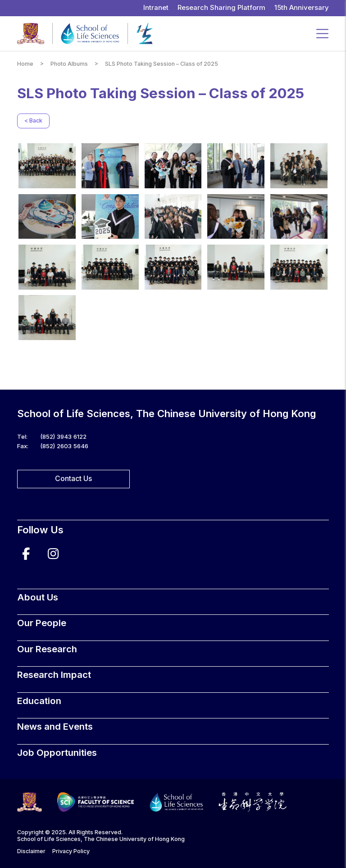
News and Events (55, 726)
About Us (38, 597)
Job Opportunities (57, 752)
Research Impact (54, 675)
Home (25, 64)
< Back (33, 120)
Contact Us (73, 479)
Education (39, 701)
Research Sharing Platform (221, 8)
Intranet (156, 8)
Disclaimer (31, 851)
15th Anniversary (302, 8)
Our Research (47, 649)
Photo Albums (69, 64)
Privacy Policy (71, 851)
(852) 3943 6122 (63, 436)
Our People (42, 623)
